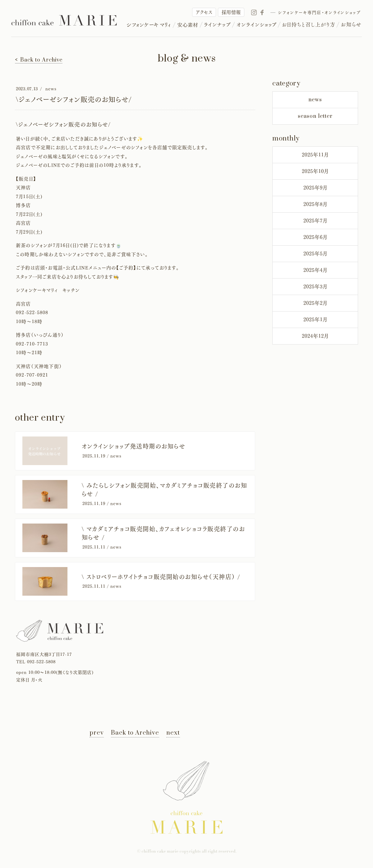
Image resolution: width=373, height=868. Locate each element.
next (173, 733)
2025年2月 (315, 303)
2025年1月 (315, 320)
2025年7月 (315, 221)
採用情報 (231, 12)
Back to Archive (135, 733)
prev (97, 733)
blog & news (187, 59)
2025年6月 (315, 237)
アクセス (204, 12)
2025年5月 (315, 254)
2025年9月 (315, 188)
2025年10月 (315, 171)
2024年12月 (315, 336)
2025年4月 (315, 270)
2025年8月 (315, 204)
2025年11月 (315, 155)
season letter (315, 116)
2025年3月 (315, 287)
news (315, 100)
